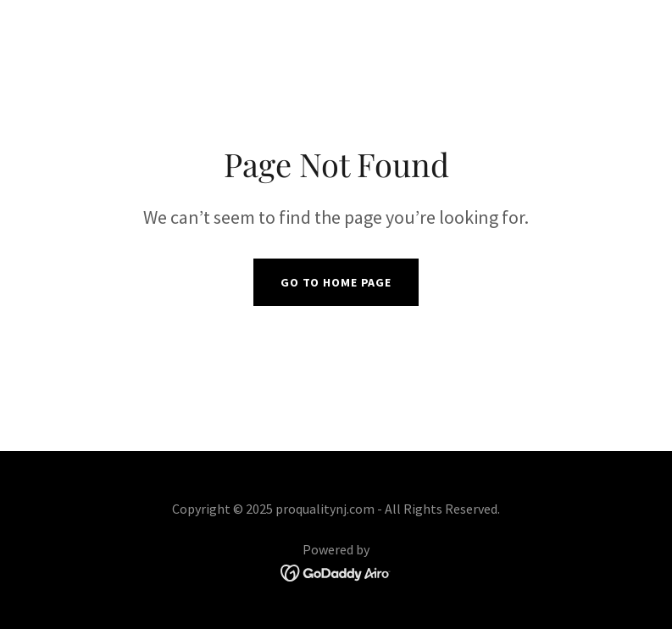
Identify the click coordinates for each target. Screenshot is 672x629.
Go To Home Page (336, 282)
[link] (336, 571)
